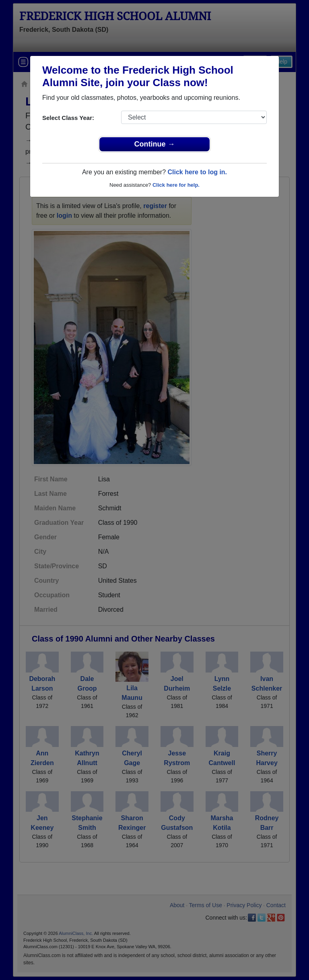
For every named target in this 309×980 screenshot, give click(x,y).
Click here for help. (176, 185)
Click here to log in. (197, 172)
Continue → (155, 144)
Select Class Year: (68, 118)
